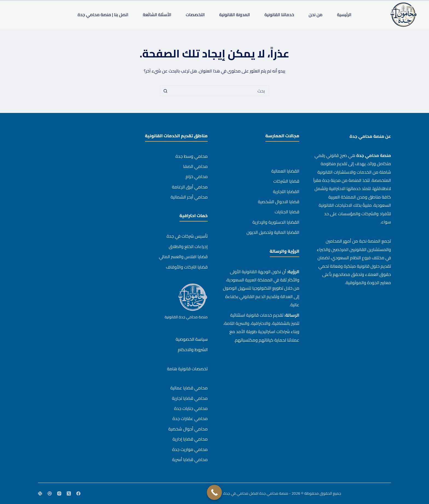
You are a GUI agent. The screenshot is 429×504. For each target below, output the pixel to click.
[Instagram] (59, 493)
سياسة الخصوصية (192, 339)
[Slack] (40, 493)
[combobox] (220, 91)
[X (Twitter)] (69, 493)
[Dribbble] (50, 493)
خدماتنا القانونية (279, 14)
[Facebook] (78, 493)
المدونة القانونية (234, 14)
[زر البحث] (165, 91)
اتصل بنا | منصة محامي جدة (103, 14)
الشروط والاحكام (193, 349)
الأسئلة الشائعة (157, 14)
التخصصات (195, 14)
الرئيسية (344, 14)
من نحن (316, 14)
